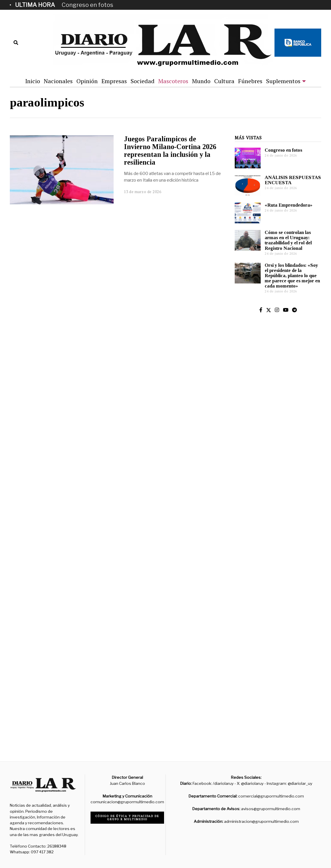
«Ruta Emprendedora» (288, 205)
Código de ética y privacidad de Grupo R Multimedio (127, 818)
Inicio (33, 81)
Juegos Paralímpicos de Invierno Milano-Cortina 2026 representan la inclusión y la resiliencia (170, 150)
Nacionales (58, 81)
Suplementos (283, 81)
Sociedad (143, 81)
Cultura (224, 81)
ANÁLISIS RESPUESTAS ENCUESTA (293, 180)
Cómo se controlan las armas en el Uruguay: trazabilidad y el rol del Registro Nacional (288, 240)
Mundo (201, 81)
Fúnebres (250, 81)
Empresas (114, 81)
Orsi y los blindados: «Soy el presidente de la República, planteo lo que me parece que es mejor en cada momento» (292, 276)
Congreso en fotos (88, 5)
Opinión (87, 81)
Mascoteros (173, 81)
